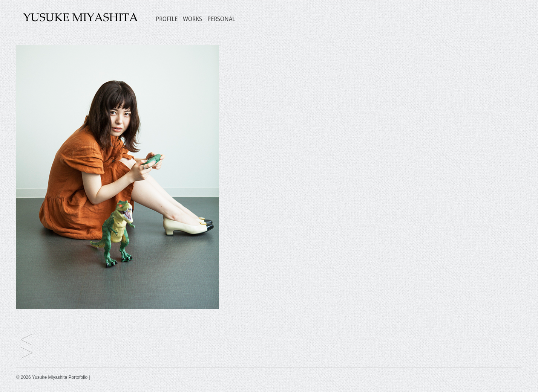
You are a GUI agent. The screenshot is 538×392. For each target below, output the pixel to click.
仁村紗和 (27, 353)
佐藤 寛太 (27, 340)
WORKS (192, 19)
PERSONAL (221, 19)
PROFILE (167, 19)
